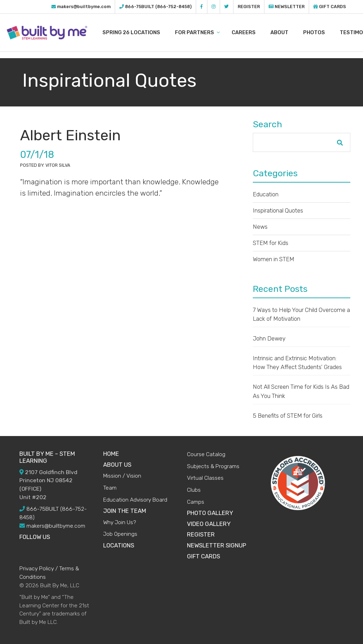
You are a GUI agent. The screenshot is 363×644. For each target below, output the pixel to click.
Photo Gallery (210, 513)
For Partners (205, 32)
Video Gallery (209, 524)
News (260, 227)
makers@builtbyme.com (84, 7)
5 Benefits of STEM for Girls (288, 416)
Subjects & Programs (213, 466)
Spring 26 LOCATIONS (139, 32)
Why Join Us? (120, 522)
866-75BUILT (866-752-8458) (158, 7)
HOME (111, 454)
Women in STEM (274, 259)
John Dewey (269, 338)
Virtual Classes (205, 478)
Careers (251, 32)
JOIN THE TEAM (125, 511)
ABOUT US (117, 465)
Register (249, 7)
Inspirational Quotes (278, 210)
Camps (196, 502)
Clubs (194, 490)
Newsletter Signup (217, 545)
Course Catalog (206, 454)
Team (110, 488)
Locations (119, 545)
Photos (322, 32)
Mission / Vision (122, 476)
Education (266, 194)
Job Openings (120, 534)
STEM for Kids (271, 243)
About (287, 32)
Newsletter (287, 7)
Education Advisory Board (135, 500)
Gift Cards (330, 7)
